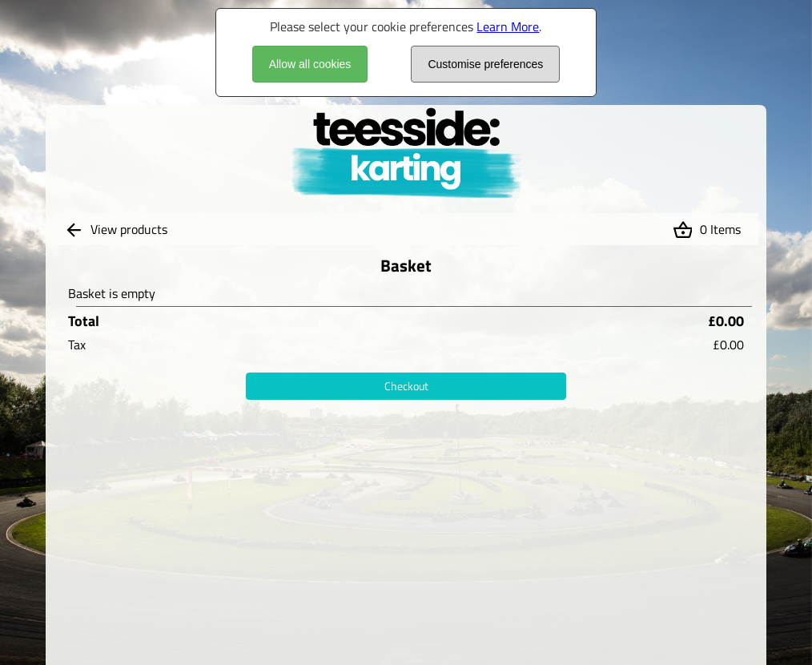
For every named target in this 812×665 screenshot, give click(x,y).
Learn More (508, 26)
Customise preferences (485, 64)
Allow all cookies (310, 64)
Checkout (406, 386)
